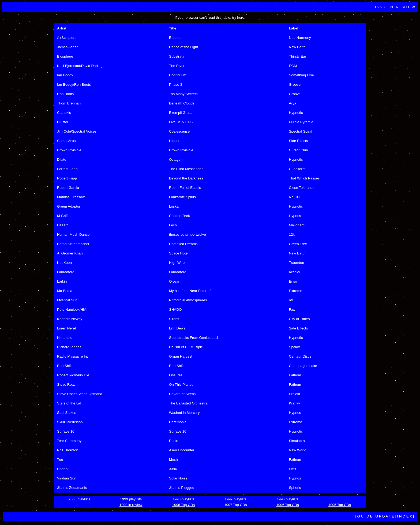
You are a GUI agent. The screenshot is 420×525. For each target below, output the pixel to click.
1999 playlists (131, 499)
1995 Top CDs (340, 505)
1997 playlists (236, 499)
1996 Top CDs (287, 505)
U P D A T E (385, 516)
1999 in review (131, 505)
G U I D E (365, 516)
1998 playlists (184, 499)
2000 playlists (79, 499)
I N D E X (405, 516)
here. (241, 18)
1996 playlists (288, 499)
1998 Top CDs (183, 505)
